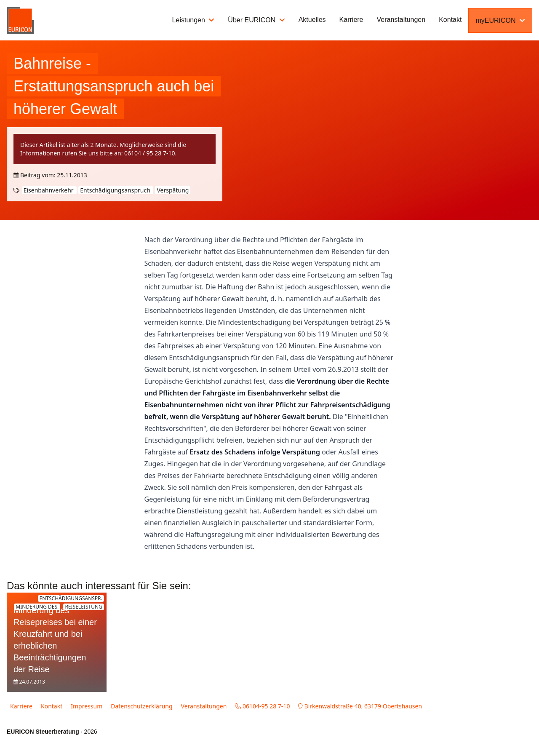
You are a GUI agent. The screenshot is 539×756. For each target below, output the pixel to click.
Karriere (351, 20)
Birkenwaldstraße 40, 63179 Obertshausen (360, 706)
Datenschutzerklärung (141, 706)
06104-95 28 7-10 (262, 706)
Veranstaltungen (401, 20)
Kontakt (450, 20)
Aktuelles (312, 20)
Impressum (87, 706)
